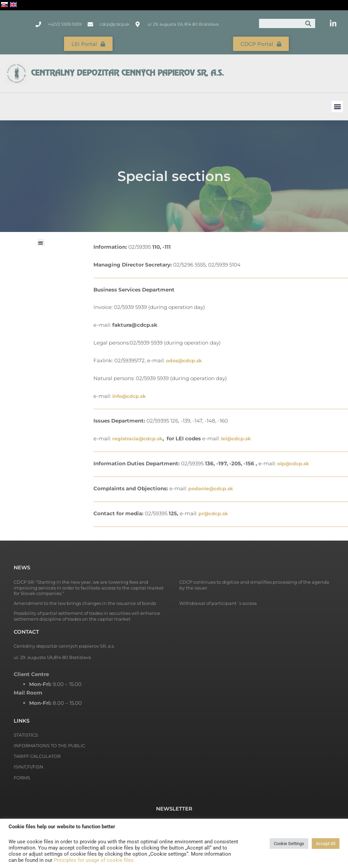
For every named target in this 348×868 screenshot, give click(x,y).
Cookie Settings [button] (289, 844)
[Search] (308, 23)
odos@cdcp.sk (185, 359)
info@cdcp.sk (131, 395)
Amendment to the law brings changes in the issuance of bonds (85, 603)
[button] (337, 106)
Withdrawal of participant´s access (218, 603)
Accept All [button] (326, 844)
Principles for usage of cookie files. (94, 860)
